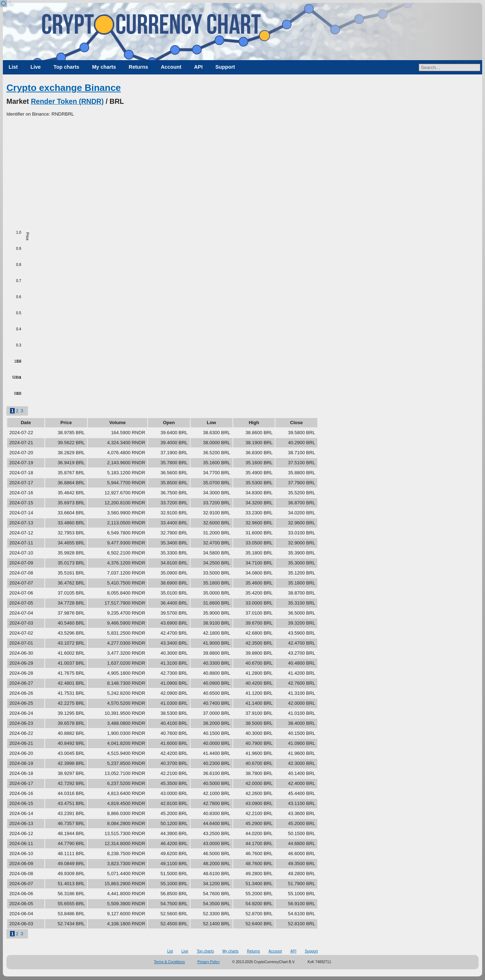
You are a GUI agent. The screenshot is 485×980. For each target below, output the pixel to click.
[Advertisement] (242, 171)
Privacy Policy (208, 962)
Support (225, 67)
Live (36, 67)
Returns (138, 67)
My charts (104, 67)
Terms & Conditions (170, 962)
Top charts (66, 67)
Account (171, 67)
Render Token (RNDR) (67, 101)
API (198, 67)
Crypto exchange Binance (64, 88)
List (13, 67)
